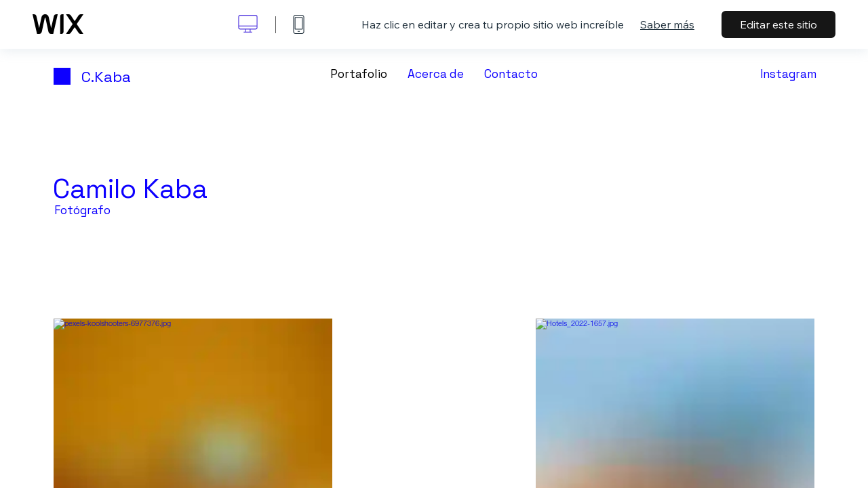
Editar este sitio (778, 24)
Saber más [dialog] (667, 24)
